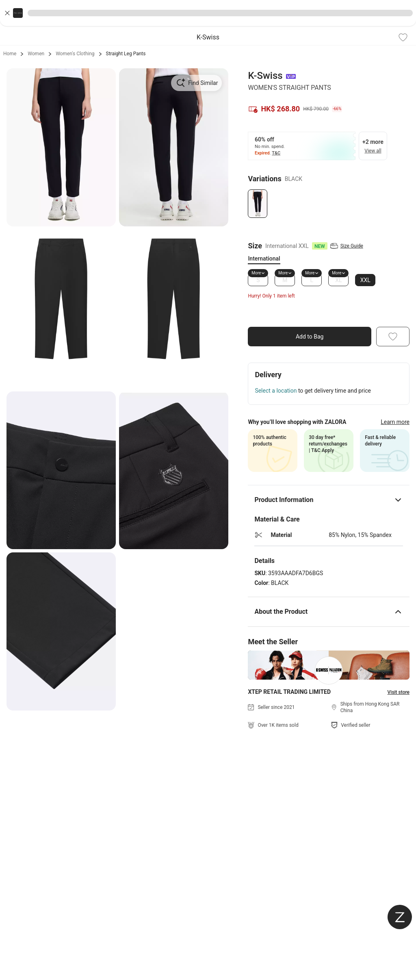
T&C (276, 153)
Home (10, 54)
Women (36, 54)
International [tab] (264, 259)
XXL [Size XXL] (365, 280)
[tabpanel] (329, 280)
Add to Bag (310, 337)
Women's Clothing (75, 54)
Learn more (395, 422)
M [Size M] (285, 280)
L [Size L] (312, 280)
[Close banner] (7, 13)
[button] (208, 13)
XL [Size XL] (338, 280)
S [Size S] (258, 280)
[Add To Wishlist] (403, 37)
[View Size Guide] (338, 246)
